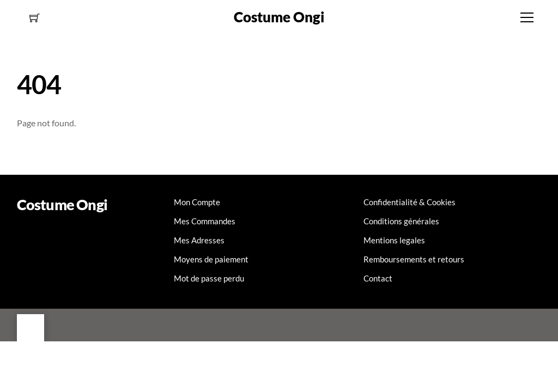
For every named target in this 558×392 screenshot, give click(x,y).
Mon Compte (197, 202)
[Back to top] (31, 328)
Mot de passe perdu (209, 278)
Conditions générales (401, 221)
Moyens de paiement (211, 259)
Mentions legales (394, 240)
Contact (378, 278)
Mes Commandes (205, 221)
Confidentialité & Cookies (410, 202)
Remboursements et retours (414, 259)
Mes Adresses (199, 240)
